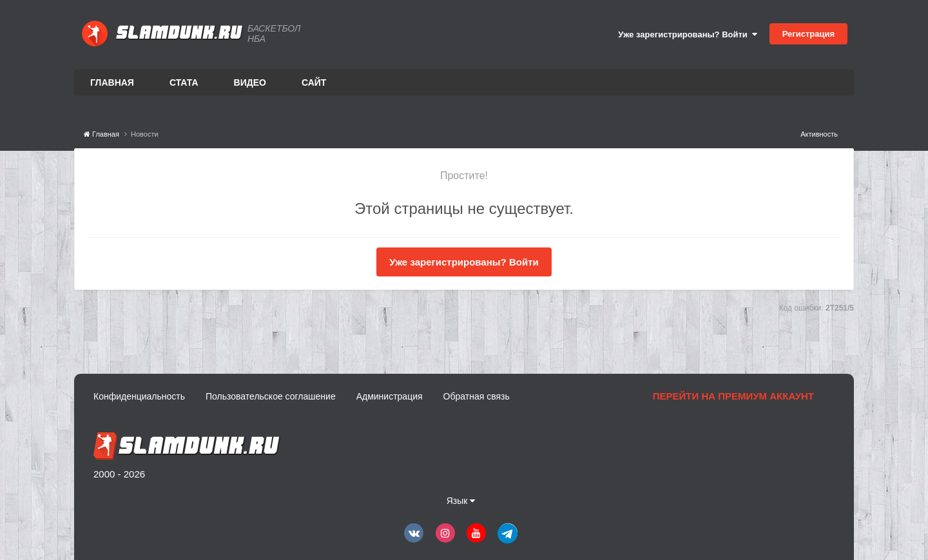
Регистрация (808, 34)
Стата (184, 82)
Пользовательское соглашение (271, 396)
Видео (250, 82)
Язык (461, 501)
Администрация (390, 396)
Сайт (314, 82)
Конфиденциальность (139, 396)
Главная (112, 82)
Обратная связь (477, 396)
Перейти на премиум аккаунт (733, 396)
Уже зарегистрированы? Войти (688, 34)
